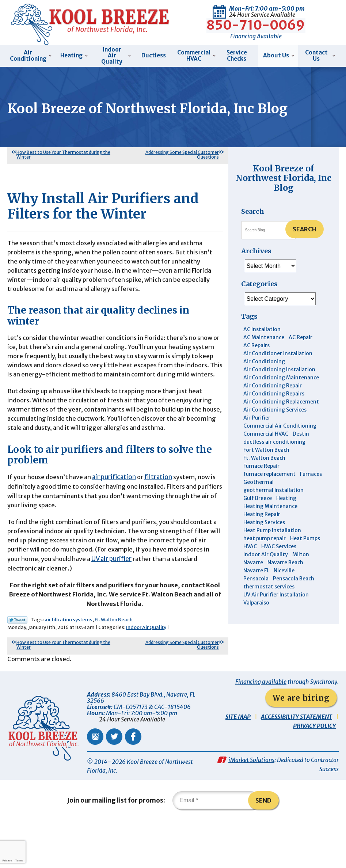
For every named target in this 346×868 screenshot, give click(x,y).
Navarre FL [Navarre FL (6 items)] (256, 568)
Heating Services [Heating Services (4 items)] (264, 520)
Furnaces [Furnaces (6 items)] (311, 472)
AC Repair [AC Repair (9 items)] (301, 335)
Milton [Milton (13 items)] (301, 552)
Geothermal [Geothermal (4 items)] (258, 480)
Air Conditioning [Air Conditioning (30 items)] (264, 359)
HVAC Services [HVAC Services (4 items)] (279, 544)
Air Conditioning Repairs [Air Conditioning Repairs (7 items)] (274, 391)
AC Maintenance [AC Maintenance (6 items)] (264, 335)
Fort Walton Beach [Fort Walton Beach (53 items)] (266, 448)
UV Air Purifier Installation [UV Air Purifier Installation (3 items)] (276, 592)
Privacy (7, 861)
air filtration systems (69, 662)
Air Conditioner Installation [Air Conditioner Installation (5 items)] (278, 351)
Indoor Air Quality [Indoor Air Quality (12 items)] (266, 552)
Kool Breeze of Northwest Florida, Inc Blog (284, 176)
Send (264, 848)
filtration (160, 510)
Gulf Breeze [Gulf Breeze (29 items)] (258, 496)
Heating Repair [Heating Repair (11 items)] (262, 512)
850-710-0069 (256, 24)
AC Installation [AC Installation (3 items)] (262, 327)
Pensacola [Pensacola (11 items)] (256, 576)
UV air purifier (121, 597)
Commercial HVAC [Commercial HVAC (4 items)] (266, 432)
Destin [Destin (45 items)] (301, 432)
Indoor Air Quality (146, 669)
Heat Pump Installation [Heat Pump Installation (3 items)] (272, 528)
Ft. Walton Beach (114, 662)
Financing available (261, 725)
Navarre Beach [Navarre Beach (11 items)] (285, 560)
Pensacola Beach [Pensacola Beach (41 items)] (294, 576)
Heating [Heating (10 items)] (286, 496)
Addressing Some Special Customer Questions (182, 152)
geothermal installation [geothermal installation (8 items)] (273, 488)
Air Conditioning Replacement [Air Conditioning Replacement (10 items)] (281, 399)
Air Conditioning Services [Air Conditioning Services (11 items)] (275, 408)
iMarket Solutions (251, 805)
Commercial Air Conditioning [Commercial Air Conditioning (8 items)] (280, 424)
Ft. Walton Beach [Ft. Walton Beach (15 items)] (264, 456)
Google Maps (95, 780)
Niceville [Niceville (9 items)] (284, 568)
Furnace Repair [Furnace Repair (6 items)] (261, 464)
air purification (116, 510)
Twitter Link (17, 662)
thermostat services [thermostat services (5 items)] (269, 584)
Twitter (114, 780)
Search (305, 227)
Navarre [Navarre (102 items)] (253, 560)
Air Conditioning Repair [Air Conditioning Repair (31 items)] (273, 383)
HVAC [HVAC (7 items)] (250, 544)
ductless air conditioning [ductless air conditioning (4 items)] (274, 440)
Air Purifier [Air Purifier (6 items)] (257, 416)
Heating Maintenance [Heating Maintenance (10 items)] (270, 504)
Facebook (133, 780)
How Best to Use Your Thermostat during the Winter (63, 152)
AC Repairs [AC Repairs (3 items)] (256, 343)
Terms (19, 861)
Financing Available (256, 34)
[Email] (216, 848)
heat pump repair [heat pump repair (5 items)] (265, 536)
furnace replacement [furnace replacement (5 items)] (269, 472)
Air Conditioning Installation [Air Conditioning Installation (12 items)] (279, 367)
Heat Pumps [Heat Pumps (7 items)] (305, 536)
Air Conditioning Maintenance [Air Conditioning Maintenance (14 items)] (281, 375)
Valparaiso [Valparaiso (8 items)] (256, 600)
